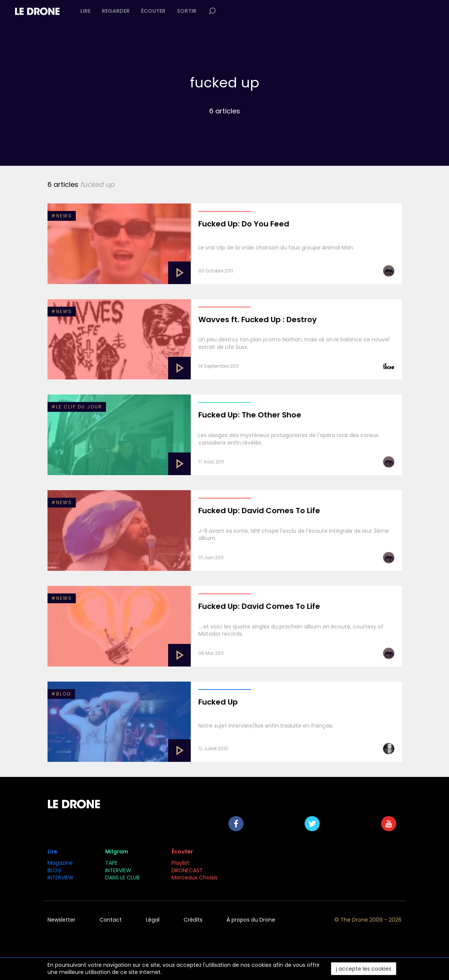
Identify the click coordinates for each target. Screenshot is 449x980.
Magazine (60, 863)
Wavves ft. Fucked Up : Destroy (257, 320)
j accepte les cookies (364, 969)
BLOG (54, 870)
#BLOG (61, 694)
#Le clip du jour (77, 407)
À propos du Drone (251, 920)
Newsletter (61, 920)
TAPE (111, 863)
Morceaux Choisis (195, 878)
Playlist (180, 863)
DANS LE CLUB (122, 878)
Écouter (153, 11)
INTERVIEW (61, 878)
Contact (111, 920)
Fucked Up (218, 702)
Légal (153, 920)
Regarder (116, 11)
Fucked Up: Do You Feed (244, 224)
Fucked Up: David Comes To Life (259, 511)
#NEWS (62, 216)
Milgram (117, 852)
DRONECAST (187, 870)
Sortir (187, 11)
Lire (85, 11)
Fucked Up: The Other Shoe (250, 415)
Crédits (193, 920)
